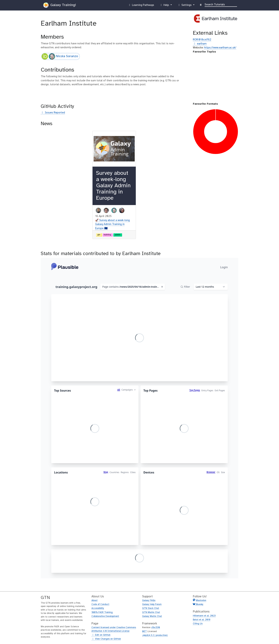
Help (165, 6)
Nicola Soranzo (60, 56)
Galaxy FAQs (149, 600)
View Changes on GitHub (106, 639)
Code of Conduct (100, 604)
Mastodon (201, 600)
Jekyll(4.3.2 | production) (155, 635)
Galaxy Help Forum (152, 604)
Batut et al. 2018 (202, 620)
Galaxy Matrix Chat (152, 616)
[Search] (221, 4)
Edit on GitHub (101, 635)
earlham (200, 44)
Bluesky (199, 604)
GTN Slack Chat (151, 608)
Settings (185, 6)
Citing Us (198, 624)
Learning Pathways (141, 6)
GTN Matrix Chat (151, 612)
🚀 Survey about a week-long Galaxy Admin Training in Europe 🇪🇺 (112, 224)
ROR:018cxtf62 (202, 40)
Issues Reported (53, 113)
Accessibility (98, 608)
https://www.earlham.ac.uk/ (220, 48)
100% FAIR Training (102, 612)
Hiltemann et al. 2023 (204, 616)
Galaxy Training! (60, 5)
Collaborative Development (105, 616)
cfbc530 (156, 628)
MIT (144, 631)
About (94, 600)
